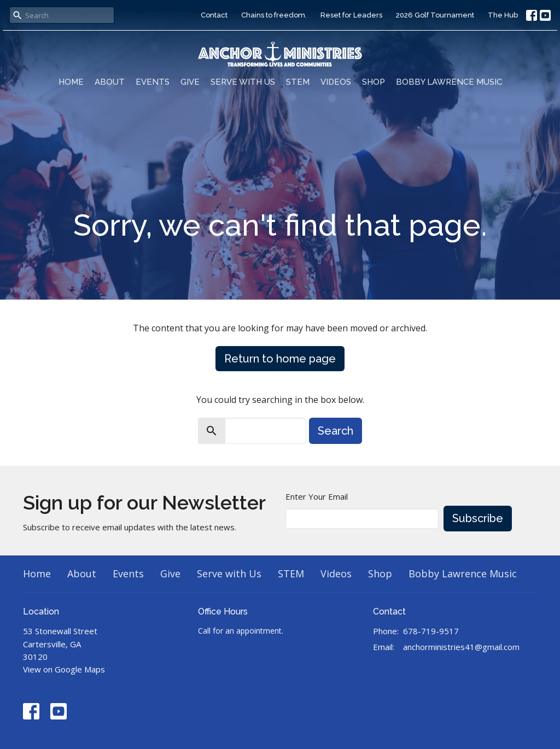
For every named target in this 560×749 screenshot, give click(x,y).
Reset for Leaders (351, 15)
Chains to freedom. (274, 15)
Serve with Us (243, 82)
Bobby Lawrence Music (449, 82)
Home (71, 82)
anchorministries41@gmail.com (461, 647)
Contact (214, 15)
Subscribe (478, 518)
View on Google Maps (64, 669)
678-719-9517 (431, 631)
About (110, 82)
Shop (374, 82)
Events (153, 82)
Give (190, 82)
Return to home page (280, 359)
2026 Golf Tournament (435, 15)
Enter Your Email (317, 496)
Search (336, 431)
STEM (298, 82)
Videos (336, 82)
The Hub (503, 15)
